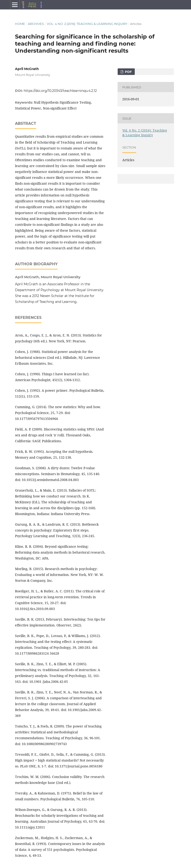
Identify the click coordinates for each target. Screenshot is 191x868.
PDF (128, 72)
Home (20, 24)
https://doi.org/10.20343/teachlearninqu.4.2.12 (60, 91)
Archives (36, 24)
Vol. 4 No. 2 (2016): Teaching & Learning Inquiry (87, 24)
